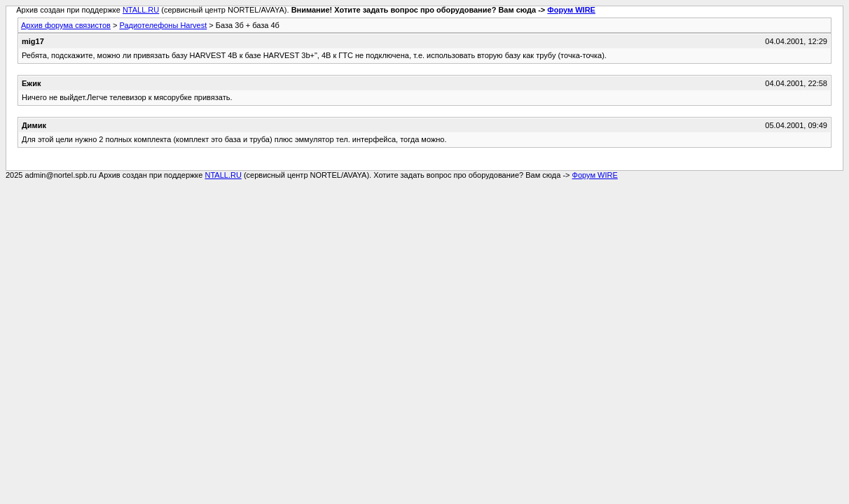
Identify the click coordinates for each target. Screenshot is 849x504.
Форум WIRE (571, 10)
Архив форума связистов (66, 25)
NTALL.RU (141, 10)
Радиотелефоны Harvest (163, 25)
